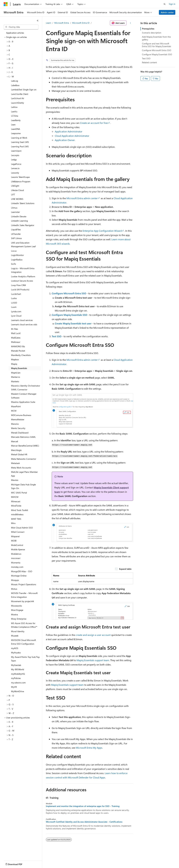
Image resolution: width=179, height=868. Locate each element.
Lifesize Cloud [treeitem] (17, 190)
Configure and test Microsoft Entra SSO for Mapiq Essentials (157, 45)
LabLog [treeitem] (15, 81)
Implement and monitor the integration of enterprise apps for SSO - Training (83, 806)
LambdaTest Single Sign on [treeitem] (24, 90)
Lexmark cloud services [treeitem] (22, 320)
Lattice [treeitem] (14, 107)
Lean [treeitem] (13, 125)
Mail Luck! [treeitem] (16, 333)
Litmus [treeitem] (14, 208)
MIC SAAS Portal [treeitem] (19, 493)
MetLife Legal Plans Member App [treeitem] (24, 474)
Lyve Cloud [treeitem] (16, 316)
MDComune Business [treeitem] (21, 415)
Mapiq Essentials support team (93, 660)
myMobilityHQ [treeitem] (18, 674)
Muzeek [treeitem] (15, 636)
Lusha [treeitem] (14, 298)
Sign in (172, 4)
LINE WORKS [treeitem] (17, 199)
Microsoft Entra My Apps (89, 748)
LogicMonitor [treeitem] (17, 255)
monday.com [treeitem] (17, 567)
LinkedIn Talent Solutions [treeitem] (23, 203)
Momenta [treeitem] (16, 563)
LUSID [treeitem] (14, 303)
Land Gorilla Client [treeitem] (20, 94)
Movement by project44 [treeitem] (22, 601)
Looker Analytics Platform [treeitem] (23, 276)
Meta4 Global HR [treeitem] (19, 454)
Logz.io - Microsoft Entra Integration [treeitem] (23, 270)
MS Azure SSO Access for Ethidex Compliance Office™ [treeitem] (24, 625)
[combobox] (21, 27)
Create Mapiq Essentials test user (73, 323)
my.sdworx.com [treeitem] (18, 683)
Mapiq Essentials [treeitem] (19, 368)
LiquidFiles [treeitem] (16, 229)
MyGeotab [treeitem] (16, 665)
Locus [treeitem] (14, 251)
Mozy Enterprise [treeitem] (19, 619)
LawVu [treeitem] (14, 111)
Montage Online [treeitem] (19, 576)
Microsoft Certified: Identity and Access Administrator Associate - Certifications (84, 822)
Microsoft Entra (62, 23)
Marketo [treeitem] (15, 381)
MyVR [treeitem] (14, 687)
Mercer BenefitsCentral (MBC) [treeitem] (25, 446)
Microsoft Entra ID (81, 23)
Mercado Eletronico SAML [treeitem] (23, 437)
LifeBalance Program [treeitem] (21, 181)
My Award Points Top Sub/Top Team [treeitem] (25, 659)
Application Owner (65, 140)
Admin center (167, 12)
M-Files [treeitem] (15, 329)
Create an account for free (94, 123)
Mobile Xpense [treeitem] (18, 549)
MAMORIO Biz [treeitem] (18, 346)
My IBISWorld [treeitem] (18, 669)
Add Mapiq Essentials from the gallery (156, 38)
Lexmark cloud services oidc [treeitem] (24, 324)
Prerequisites (148, 29)
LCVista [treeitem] (15, 116)
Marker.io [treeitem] (16, 377)
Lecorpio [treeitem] (15, 155)
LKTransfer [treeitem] (16, 234)
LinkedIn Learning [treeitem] (19, 221)
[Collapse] (38, 21)
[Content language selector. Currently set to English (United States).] (18, 864)
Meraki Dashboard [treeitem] (20, 433)
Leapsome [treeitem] (16, 133)
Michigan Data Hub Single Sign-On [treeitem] (23, 486)
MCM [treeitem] (14, 411)
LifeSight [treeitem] (15, 186)
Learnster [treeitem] (15, 212)
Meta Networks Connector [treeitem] (24, 459)
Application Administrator (69, 131)
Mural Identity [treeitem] (18, 631)
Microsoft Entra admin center (82, 198)
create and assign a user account (93, 635)
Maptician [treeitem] (16, 373)
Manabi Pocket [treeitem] (18, 351)
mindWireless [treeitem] (17, 514)
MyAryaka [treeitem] (16, 652)
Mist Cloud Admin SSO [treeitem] (22, 528)
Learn (49, 23)
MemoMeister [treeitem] (18, 419)
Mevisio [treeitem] (15, 480)
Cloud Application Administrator (72, 136)
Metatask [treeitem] (15, 463)
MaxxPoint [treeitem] (16, 406)
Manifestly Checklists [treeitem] (21, 355)
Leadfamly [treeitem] (16, 120)
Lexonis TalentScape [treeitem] (20, 177)
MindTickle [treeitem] (16, 506)
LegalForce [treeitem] (16, 164)
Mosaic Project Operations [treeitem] (24, 584)
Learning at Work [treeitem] (19, 138)
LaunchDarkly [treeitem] (18, 103)
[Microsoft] (6, 4)
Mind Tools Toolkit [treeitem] (20, 510)
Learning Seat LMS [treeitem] (20, 142)
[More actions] (130, 23)
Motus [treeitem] (14, 589)
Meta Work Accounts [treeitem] (21, 468)
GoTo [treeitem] (14, 264)
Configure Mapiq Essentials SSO (69, 315)
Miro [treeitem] (13, 523)
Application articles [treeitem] (15, 33)
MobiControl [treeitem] (17, 545)
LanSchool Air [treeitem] (18, 98)
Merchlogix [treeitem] (16, 450)
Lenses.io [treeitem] (15, 168)
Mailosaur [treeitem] (16, 342)
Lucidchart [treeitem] (16, 294)
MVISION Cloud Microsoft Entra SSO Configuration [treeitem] (23, 642)
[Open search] (165, 4)
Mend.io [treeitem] (15, 424)
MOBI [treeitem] (14, 541)
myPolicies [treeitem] (16, 678)
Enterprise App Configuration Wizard (102, 231)
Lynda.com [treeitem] (16, 311)
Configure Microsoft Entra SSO (69, 293)
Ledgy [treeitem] (14, 159)
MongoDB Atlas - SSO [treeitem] (22, 571)
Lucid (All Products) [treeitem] (20, 289)
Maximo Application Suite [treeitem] (23, 402)
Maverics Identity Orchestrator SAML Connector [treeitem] (26, 388)
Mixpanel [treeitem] (15, 536)
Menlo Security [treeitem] (18, 428)
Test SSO (57, 336)
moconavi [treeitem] (16, 558)
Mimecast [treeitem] (16, 501)
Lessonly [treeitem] (15, 173)
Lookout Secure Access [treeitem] (22, 281)
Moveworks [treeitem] (17, 606)
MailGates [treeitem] (16, 338)
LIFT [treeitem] (13, 194)
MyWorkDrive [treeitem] (18, 691)
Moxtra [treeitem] (14, 614)
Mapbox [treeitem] (15, 359)
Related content (149, 62)
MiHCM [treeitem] (15, 497)
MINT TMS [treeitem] (16, 519)
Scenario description (152, 33)
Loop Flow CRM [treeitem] (18, 285)
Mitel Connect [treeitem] (18, 532)
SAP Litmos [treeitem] (16, 238)
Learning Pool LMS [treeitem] (20, 146)
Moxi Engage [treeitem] (17, 610)
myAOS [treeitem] (15, 648)
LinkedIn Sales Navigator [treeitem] (23, 225)
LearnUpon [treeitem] (16, 151)
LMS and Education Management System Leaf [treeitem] (23, 245)
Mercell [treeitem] (15, 441)
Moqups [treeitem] (15, 580)
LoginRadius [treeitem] (17, 260)
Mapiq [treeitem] (14, 364)
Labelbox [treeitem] (15, 85)
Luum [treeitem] (14, 307)
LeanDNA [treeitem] (16, 129)
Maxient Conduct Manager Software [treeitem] (24, 396)
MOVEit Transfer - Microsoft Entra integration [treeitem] (24, 595)
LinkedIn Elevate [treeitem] (19, 216)
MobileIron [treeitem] (16, 554)
